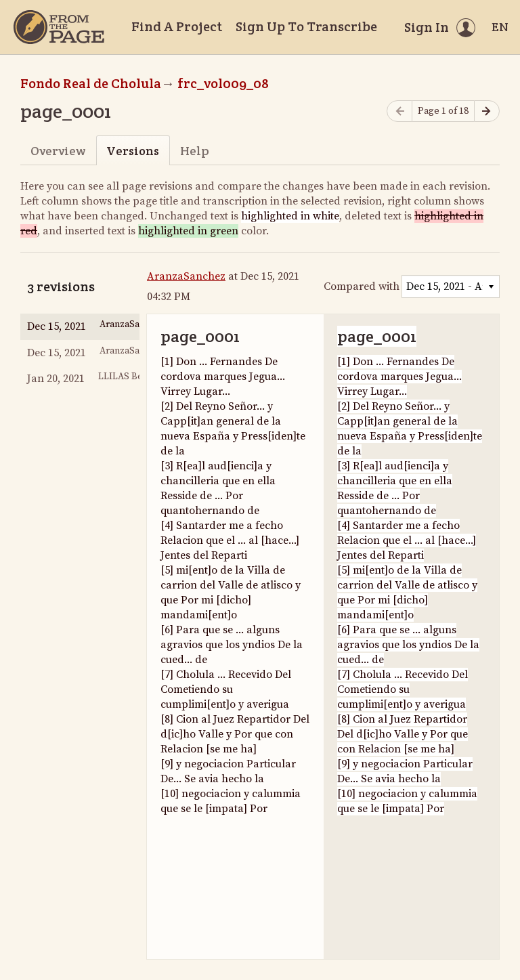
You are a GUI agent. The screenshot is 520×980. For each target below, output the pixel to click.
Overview (58, 151)
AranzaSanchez (186, 276)
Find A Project (177, 26)
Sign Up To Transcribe (306, 26)
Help (195, 151)
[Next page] (487, 111)
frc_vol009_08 (223, 83)
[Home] (59, 27)
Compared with (362, 286)
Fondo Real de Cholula (91, 83)
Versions (133, 151)
